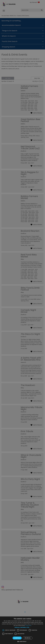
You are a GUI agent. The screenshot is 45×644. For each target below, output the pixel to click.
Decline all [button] (28, 638)
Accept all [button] (17, 638)
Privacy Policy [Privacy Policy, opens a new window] (28, 625)
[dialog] (22, 630)
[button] (23, 627)
